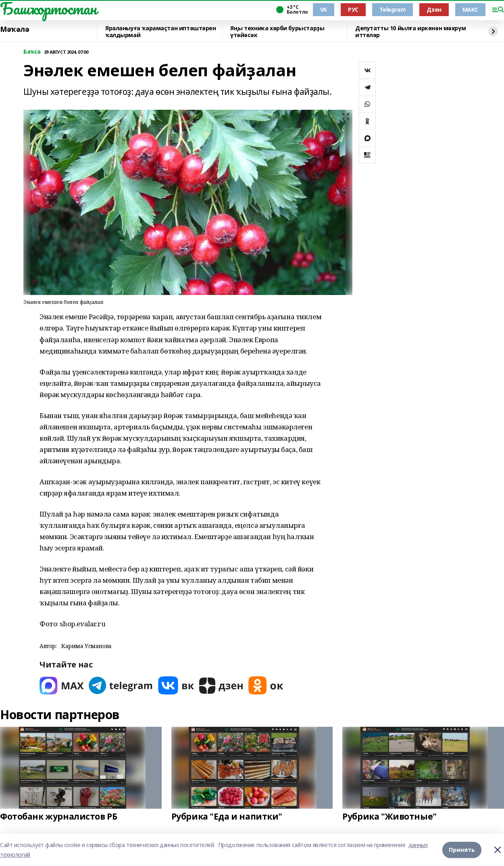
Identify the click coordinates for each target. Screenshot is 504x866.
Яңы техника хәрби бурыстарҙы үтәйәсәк (277, 32)
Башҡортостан (48, 8)
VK (324, 9)
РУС (353, 9)
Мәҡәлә (15, 29)
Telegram (393, 9)
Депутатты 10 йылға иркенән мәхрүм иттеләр (410, 32)
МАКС (470, 9)
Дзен (434, 9)
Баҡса (32, 52)
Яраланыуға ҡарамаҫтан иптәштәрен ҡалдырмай (161, 32)
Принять (462, 850)
